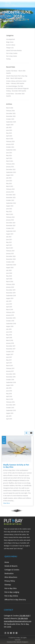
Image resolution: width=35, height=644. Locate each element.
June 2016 (9, 391)
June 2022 (9, 209)
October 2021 (10, 228)
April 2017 (9, 363)
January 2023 (10, 192)
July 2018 (9, 329)
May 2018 (9, 335)
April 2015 (9, 419)
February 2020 (10, 284)
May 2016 (9, 394)
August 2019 (10, 298)
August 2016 (10, 385)
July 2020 (9, 270)
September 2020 (11, 265)
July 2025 (9, 128)
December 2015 (11, 405)
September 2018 (11, 324)
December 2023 (11, 170)
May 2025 (9, 133)
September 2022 (11, 203)
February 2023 (10, 189)
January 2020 (10, 287)
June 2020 (9, 273)
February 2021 (10, 251)
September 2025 (11, 122)
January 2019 (10, 315)
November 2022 (11, 198)
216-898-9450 (24, 616)
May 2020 (9, 276)
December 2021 (11, 223)
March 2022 (10, 214)
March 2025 (10, 139)
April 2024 (9, 158)
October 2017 (10, 352)
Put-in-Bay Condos (12, 53)
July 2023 (9, 178)
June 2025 (9, 130)
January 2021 (10, 254)
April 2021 (9, 245)
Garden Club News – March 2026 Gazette (16, 72)
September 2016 (11, 382)
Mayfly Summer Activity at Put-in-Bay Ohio (16, 466)
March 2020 (10, 282)
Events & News (11, 45)
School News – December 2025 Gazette (15, 95)
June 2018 (9, 332)
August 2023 (10, 175)
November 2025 (11, 116)
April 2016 (9, 396)
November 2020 (11, 259)
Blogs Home (10, 42)
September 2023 (11, 172)
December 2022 (11, 195)
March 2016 (10, 399)
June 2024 (9, 153)
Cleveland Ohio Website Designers (17, 642)
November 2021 (11, 226)
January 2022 (10, 220)
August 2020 (10, 268)
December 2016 (11, 374)
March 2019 (10, 310)
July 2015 (9, 416)
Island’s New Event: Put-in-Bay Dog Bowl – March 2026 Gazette (17, 77)
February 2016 (10, 402)
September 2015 (11, 410)
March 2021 (10, 248)
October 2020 (10, 262)
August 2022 (10, 206)
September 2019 (11, 296)
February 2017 (10, 368)
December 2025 (11, 114)
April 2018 (9, 338)
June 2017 (9, 357)
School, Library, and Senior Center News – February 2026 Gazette (16, 82)
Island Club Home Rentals (14, 51)
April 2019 (9, 307)
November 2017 (11, 349)
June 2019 (9, 304)
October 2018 (10, 321)
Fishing (8, 59)
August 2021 (10, 234)
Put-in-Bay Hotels (12, 56)
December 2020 (11, 256)
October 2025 (10, 119)
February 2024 (10, 164)
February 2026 (10, 111)
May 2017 (9, 360)
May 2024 (9, 156)
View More (7, 503)
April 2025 (9, 136)
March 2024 (10, 161)
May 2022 (9, 212)
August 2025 (10, 125)
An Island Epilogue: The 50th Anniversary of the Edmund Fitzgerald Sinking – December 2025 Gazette (17, 89)
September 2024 (11, 150)
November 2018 (11, 318)
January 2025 (10, 144)
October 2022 (10, 200)
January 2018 (10, 343)
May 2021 (9, 242)
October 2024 (10, 147)
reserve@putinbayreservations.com (18, 621)
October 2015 (10, 408)
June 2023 (9, 181)
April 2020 (9, 279)
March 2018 (10, 340)
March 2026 (10, 108)
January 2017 (10, 371)
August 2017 (10, 354)
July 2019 (9, 301)
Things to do (10, 48)
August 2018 (10, 326)
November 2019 (11, 293)
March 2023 (10, 186)
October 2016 (10, 380)
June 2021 (9, 240)
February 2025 (10, 142)
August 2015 (10, 413)
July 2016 (9, 388)
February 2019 (10, 312)
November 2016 (11, 377)
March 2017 (10, 366)
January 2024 (10, 167)
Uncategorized (10, 39)
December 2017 (11, 346)
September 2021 (11, 231)
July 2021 (9, 237)
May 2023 (9, 184)
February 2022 (10, 217)
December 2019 (11, 290)
